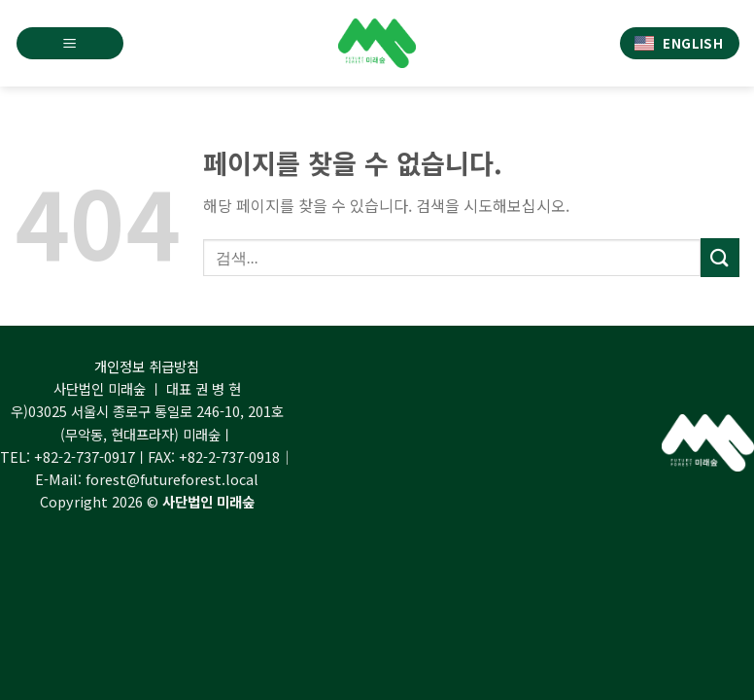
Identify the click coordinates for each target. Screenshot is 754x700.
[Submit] (720, 257)
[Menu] (70, 43)
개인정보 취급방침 (147, 366)
